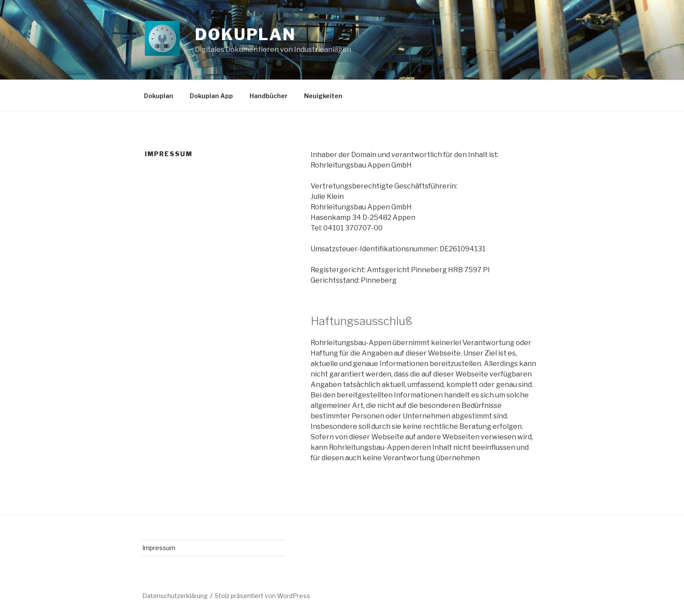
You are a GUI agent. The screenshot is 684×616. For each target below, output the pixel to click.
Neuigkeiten (323, 96)
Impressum (159, 548)
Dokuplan (246, 34)
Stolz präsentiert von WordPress (262, 596)
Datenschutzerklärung (175, 596)
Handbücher (268, 96)
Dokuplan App (211, 96)
